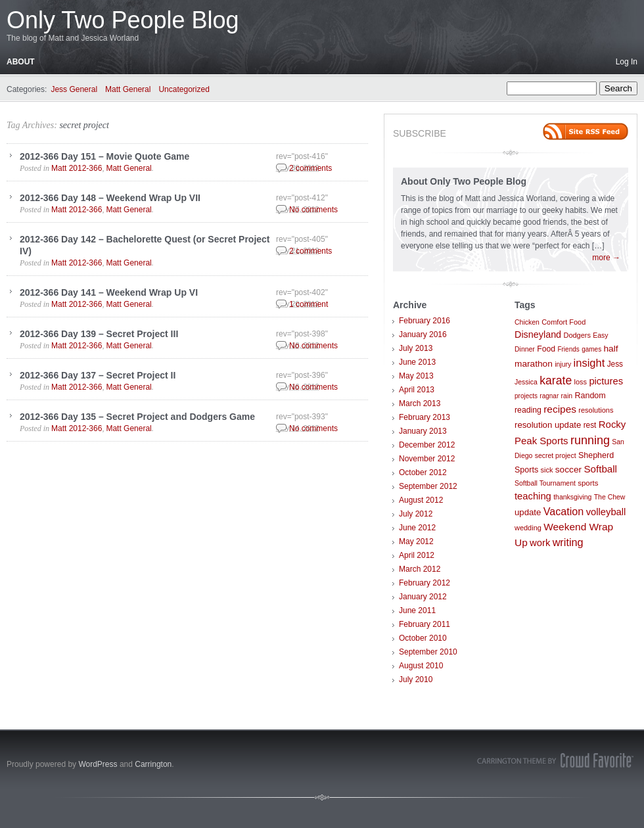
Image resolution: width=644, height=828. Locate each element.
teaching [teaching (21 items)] (533, 496)
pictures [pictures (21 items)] (606, 381)
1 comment (309, 304)
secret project (84, 125)
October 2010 (423, 638)
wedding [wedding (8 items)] (528, 528)
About (21, 62)
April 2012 (417, 555)
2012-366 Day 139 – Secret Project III (99, 334)
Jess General (74, 89)
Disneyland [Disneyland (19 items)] (538, 334)
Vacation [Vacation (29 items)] (564, 511)
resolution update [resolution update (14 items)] (548, 425)
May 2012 (416, 541)
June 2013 (417, 362)
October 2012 (423, 472)
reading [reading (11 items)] (528, 410)
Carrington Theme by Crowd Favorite (555, 760)
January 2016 (423, 334)
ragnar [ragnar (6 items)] (549, 396)
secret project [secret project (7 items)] (556, 456)
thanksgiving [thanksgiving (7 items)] (572, 497)
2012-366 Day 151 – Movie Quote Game (104, 156)
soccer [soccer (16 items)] (568, 470)
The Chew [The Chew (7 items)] (610, 497)
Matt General (128, 89)
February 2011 (425, 624)
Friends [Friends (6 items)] (568, 349)
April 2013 (417, 390)
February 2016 (425, 321)
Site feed (586, 131)
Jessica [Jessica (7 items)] (526, 382)
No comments (313, 210)
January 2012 (423, 597)
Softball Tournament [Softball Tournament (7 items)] (545, 483)
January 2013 (423, 431)
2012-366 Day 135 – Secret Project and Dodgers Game (137, 417)
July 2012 (416, 514)
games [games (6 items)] (591, 349)
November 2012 (427, 459)
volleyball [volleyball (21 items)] (606, 512)
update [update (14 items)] (528, 512)
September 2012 (428, 486)
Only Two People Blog (123, 20)
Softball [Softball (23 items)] (600, 469)
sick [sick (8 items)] (547, 470)
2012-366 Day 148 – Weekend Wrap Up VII (110, 198)
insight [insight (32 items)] (589, 363)
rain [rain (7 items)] (567, 396)
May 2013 (416, 376)
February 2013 (425, 417)
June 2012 (417, 528)
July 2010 (416, 679)
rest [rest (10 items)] (590, 425)
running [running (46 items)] (590, 440)
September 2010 (428, 652)
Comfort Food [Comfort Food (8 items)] (563, 322)
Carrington (153, 764)
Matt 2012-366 (77, 168)
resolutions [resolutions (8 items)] (596, 410)
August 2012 (421, 500)
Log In (627, 62)
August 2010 (421, 666)
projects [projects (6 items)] (526, 396)
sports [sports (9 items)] (588, 483)
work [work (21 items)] (540, 543)
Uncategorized (184, 89)
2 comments (310, 168)
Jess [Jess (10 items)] (615, 364)
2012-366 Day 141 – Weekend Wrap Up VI (109, 292)
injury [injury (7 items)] (563, 364)
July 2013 (416, 348)
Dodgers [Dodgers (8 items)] (577, 335)
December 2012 (427, 445)
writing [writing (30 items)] (568, 542)
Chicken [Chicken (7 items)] (527, 322)
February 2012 (425, 583)
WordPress (98, 764)
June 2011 (417, 610)
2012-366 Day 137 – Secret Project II (98, 375)
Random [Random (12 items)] (590, 396)
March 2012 (420, 569)
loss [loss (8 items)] (581, 382)
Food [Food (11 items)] (546, 349)
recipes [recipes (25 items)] (560, 409)
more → (606, 258)
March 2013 (420, 403)
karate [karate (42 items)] (556, 380)
